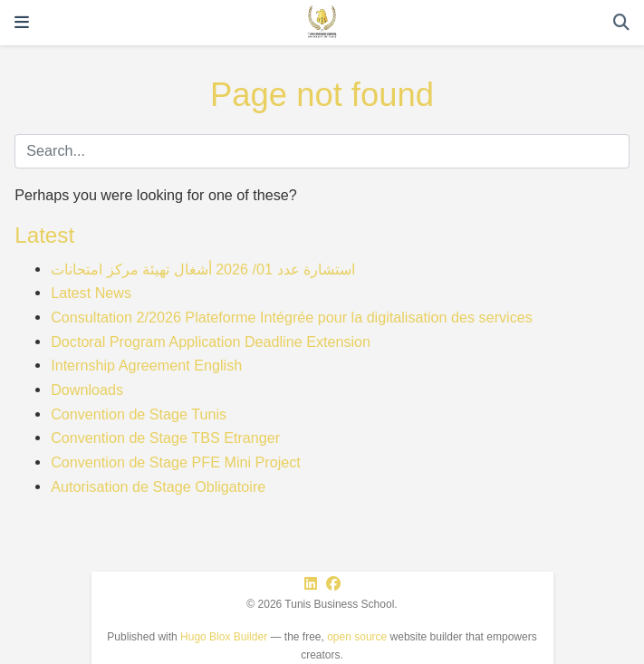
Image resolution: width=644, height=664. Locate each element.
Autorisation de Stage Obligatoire (158, 486)
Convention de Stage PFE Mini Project (176, 462)
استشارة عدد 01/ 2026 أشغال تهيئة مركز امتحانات (203, 269)
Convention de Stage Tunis (139, 414)
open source (357, 637)
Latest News (91, 293)
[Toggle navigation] (22, 23)
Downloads (87, 390)
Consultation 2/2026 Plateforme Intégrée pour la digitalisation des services (292, 317)
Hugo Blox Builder (224, 637)
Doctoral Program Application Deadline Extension (211, 342)
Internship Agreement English (146, 365)
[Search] (621, 23)
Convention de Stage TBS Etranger (165, 438)
